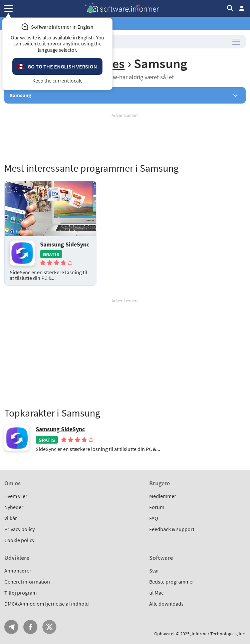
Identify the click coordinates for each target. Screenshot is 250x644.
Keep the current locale (58, 81)
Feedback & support (172, 529)
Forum (157, 507)
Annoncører (18, 571)
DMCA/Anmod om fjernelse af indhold (47, 604)
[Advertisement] (125, 139)
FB (30, 627)
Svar (154, 571)
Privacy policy (20, 529)
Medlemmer (163, 496)
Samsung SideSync (65, 244)
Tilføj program (21, 593)
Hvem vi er (16, 496)
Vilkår (11, 518)
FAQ (154, 518)
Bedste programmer (172, 582)
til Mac (156, 593)
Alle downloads (166, 604)
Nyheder (14, 507)
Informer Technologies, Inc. (219, 634)
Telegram (11, 627)
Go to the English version (62, 66)
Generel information (27, 582)
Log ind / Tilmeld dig (242, 8)
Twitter (49, 627)
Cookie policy (19, 540)
